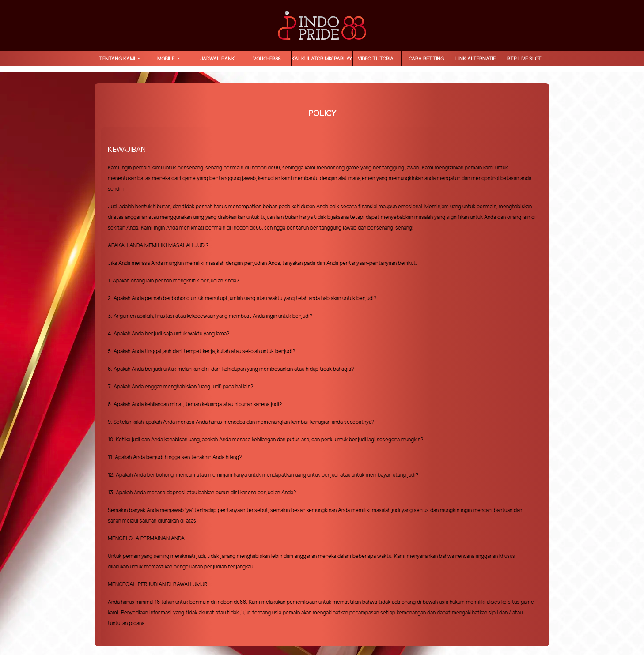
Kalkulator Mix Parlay (322, 59)
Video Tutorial (377, 59)
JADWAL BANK (217, 59)
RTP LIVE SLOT (524, 59)
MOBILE (167, 59)
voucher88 (267, 59)
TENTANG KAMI (117, 59)
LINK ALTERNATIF (475, 59)
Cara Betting (426, 59)
